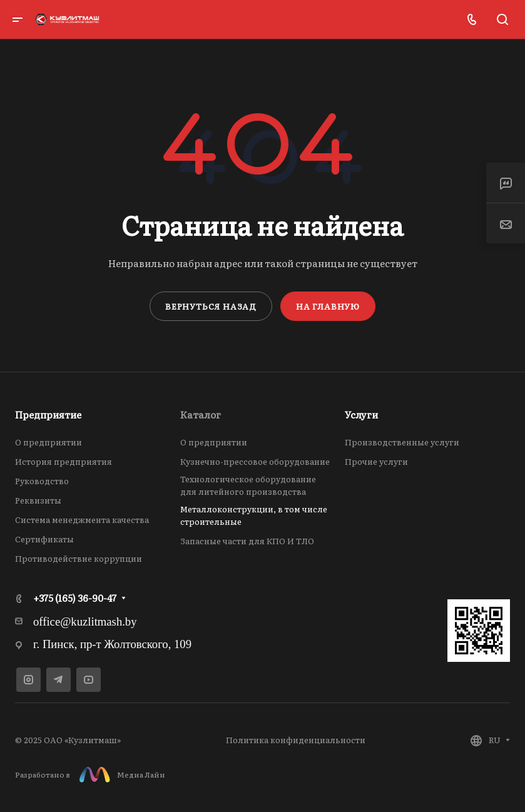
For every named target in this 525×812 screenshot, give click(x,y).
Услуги (361, 414)
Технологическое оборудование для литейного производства (248, 485)
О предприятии (48, 442)
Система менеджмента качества (82, 520)
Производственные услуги (402, 442)
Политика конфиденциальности (296, 740)
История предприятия (64, 461)
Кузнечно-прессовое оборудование (255, 461)
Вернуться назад (211, 306)
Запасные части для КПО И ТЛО (247, 541)
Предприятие (48, 414)
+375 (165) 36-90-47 (75, 598)
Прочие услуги (376, 461)
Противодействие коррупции (79, 558)
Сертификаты (44, 539)
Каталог (201, 414)
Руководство (42, 481)
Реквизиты (38, 500)
